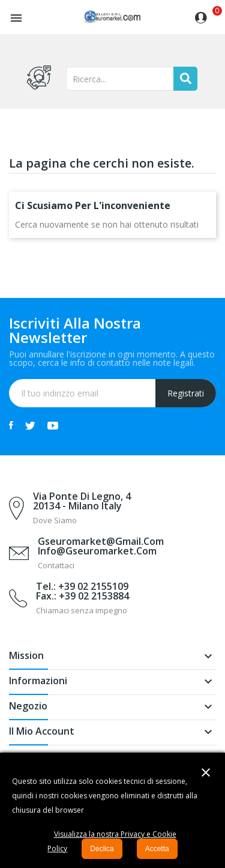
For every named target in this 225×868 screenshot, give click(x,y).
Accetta (157, 849)
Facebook (11, 425)
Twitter (30, 425)
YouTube (53, 425)
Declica (102, 849)
